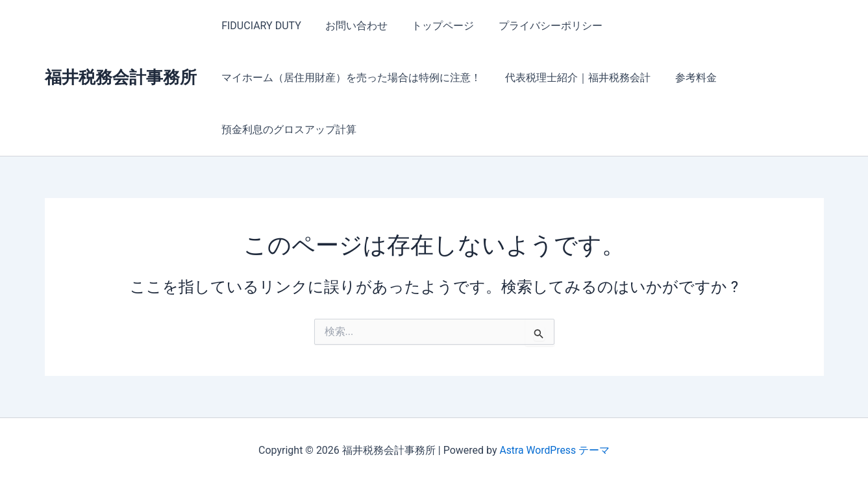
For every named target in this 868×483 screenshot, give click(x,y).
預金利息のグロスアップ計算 (288, 130)
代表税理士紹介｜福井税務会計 (573, 78)
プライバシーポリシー (538, 26)
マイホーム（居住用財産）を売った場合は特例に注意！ (350, 78)
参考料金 (688, 78)
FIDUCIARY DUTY (260, 26)
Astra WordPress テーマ (555, 450)
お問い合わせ (351, 26)
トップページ (434, 26)
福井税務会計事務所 (121, 77)
